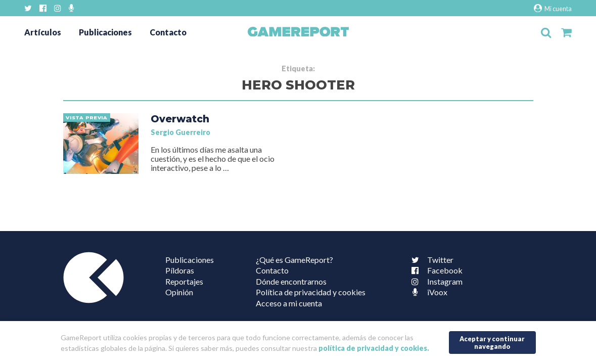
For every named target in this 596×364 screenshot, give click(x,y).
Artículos (43, 32)
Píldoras (180, 270)
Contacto (168, 32)
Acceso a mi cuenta (289, 303)
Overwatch (180, 119)
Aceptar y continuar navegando (492, 343)
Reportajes (184, 281)
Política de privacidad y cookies (311, 292)
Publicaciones (105, 32)
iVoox (427, 292)
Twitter (430, 260)
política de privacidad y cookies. (374, 348)
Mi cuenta (553, 8)
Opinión (179, 292)
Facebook (435, 270)
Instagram (435, 281)
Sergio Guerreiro (180, 132)
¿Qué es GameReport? (294, 260)
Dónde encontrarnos (291, 281)
